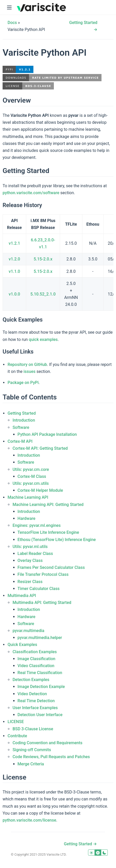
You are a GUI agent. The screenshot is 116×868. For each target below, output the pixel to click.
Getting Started (22, 413)
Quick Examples (22, 645)
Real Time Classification (40, 673)
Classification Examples (35, 652)
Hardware (27, 518)
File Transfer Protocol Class (43, 574)
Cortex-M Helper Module (40, 490)
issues (30, 371)
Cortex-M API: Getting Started (40, 448)
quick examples (43, 339)
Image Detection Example (41, 687)
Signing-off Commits (32, 750)
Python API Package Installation (47, 434)
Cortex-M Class (32, 476)
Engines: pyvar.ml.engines (37, 525)
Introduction (24, 420)
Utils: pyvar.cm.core (31, 469)
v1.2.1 (15, 243)
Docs (12, 23)
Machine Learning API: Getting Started (48, 505)
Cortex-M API (20, 441)
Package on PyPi (23, 383)
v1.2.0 (15, 259)
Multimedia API (22, 596)
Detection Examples (31, 680)
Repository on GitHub (27, 365)
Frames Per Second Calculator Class (51, 567)
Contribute (17, 736)
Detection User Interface (40, 715)
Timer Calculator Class (39, 589)
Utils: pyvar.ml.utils (30, 547)
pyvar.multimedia (28, 631)
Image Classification (37, 659)
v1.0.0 (15, 294)
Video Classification (36, 666)
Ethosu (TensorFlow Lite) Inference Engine (57, 540)
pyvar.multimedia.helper (40, 638)
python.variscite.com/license (29, 820)
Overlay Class (30, 560)
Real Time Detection (36, 701)
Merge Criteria (31, 764)
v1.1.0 (15, 271)
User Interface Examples (35, 708)
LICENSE (16, 722)
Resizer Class (30, 582)
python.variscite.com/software (31, 193)
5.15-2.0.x (43, 259)
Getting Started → (80, 844)
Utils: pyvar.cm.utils (31, 483)
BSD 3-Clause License (33, 729)
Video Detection (32, 694)
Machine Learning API (28, 497)
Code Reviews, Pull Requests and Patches (51, 757)
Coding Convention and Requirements (47, 743)
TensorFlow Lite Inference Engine (48, 532)
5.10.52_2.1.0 (43, 294)
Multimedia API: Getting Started (42, 603)
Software (21, 427)
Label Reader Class (35, 554)
